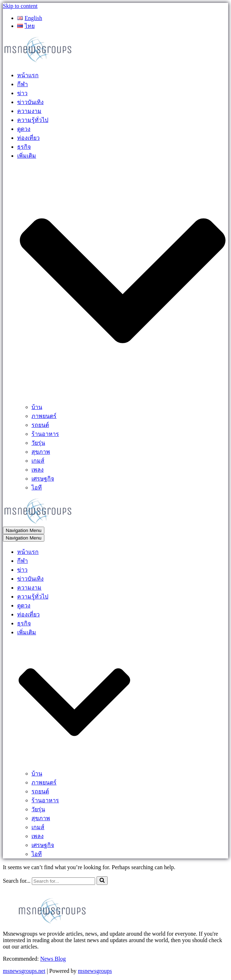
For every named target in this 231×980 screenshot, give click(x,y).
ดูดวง (24, 129)
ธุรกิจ (24, 147)
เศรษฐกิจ (43, 479)
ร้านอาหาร (45, 434)
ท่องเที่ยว (28, 138)
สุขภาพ (41, 452)
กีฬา (23, 84)
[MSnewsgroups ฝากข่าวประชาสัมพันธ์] (39, 62)
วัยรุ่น (38, 443)
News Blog (53, 959)
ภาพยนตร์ (44, 416)
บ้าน (37, 407)
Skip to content (20, 6)
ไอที (37, 487)
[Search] (63, 881)
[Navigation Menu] (24, 530)
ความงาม (29, 111)
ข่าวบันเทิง (30, 102)
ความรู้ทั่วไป (33, 120)
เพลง (38, 470)
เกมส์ (38, 461)
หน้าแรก (28, 75)
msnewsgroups (95, 971)
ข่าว (22, 93)
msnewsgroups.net (24, 971)
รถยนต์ (40, 425)
